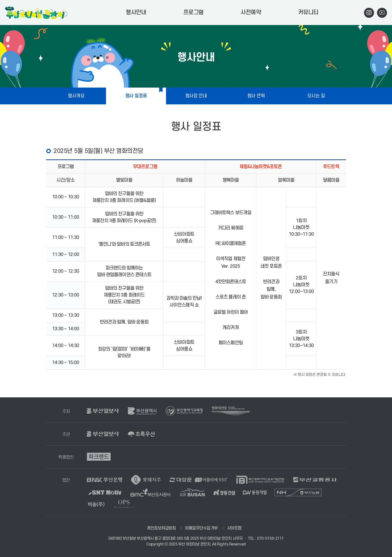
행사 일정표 (136, 96)
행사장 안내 (196, 96)
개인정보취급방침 (161, 528)
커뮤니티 (308, 13)
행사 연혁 (256, 96)
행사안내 (136, 13)
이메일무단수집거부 (201, 528)
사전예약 (251, 13)
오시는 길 (316, 96)
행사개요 (76, 96)
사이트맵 (234, 528)
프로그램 (193, 13)
